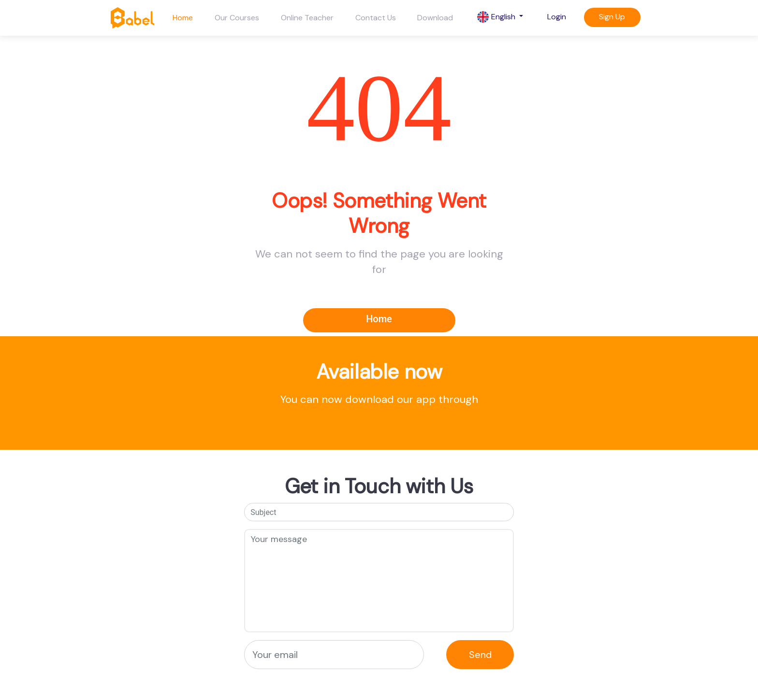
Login (557, 17)
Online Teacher (307, 18)
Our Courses (237, 18)
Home (183, 18)
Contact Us (376, 18)
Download (435, 18)
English (497, 17)
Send (480, 655)
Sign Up (612, 17)
